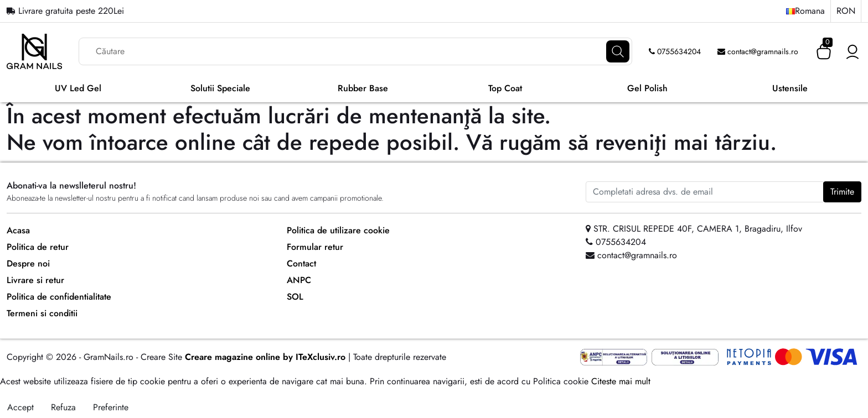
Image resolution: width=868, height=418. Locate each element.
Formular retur (315, 247)
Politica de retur (38, 247)
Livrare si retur (35, 280)
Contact (301, 263)
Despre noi (28, 263)
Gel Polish (647, 88)
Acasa (18, 230)
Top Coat (505, 88)
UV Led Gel (78, 88)
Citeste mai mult (621, 381)
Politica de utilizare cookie (338, 230)
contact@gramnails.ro (758, 51)
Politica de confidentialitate (59, 297)
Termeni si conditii (42, 313)
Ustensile (790, 88)
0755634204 (675, 51)
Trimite (842, 192)
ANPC (299, 280)
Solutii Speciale (220, 88)
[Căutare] (618, 51)
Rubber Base (363, 88)
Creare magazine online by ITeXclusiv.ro (265, 357)
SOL (295, 297)
